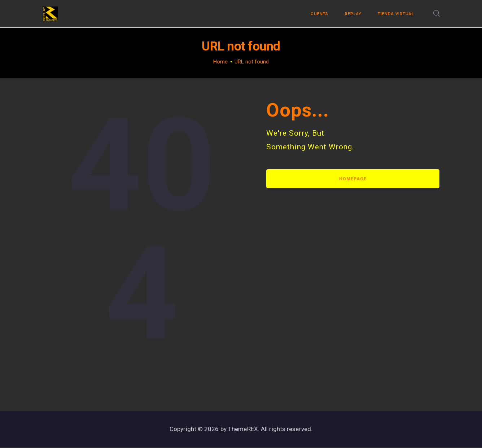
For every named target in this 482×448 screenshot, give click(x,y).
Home (220, 62)
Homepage (353, 179)
